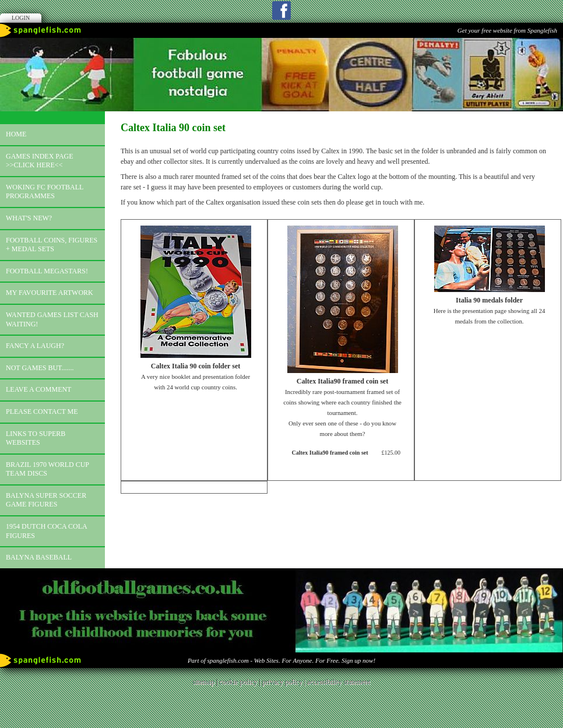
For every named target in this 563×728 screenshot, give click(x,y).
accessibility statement (339, 682)
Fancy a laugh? (35, 346)
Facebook (281, 10)
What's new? (29, 218)
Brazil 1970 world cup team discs (47, 469)
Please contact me (42, 412)
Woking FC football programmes (45, 192)
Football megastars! (47, 271)
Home (16, 134)
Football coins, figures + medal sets (52, 245)
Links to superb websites (36, 438)
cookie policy (238, 682)
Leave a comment (38, 389)
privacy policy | (285, 682)
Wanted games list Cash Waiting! (52, 319)
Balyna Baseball (39, 557)
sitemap (204, 682)
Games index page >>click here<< (40, 161)
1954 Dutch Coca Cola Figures (47, 531)
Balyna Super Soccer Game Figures (46, 500)
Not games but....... (40, 368)
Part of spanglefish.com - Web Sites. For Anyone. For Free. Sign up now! (281, 660)
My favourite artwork (50, 293)
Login (21, 18)
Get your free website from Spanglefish (507, 30)
